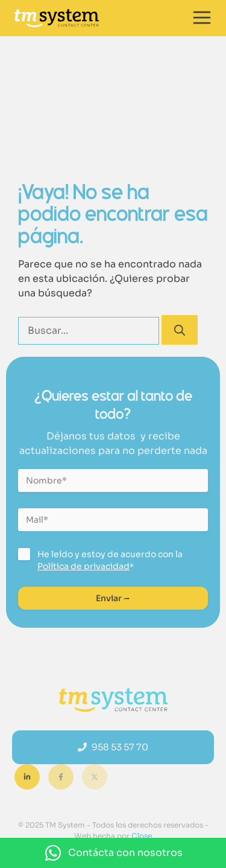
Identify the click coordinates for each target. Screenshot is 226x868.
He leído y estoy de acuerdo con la (110, 560)
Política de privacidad (83, 566)
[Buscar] (180, 330)
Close (141, 836)
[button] (113, 853)
